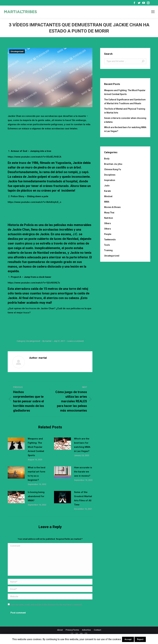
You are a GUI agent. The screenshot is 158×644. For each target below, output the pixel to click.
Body (107, 159)
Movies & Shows (112, 207)
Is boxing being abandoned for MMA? (36, 496)
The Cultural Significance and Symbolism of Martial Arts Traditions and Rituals (125, 102)
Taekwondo (110, 240)
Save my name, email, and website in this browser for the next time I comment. (46, 605)
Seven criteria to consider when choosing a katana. (125, 120)
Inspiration (110, 180)
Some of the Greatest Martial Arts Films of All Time (83, 498)
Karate (107, 191)
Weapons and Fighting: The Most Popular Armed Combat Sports (36, 447)
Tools (107, 245)
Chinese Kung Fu (113, 169)
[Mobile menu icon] (153, 12)
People (108, 234)
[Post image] (16, 444)
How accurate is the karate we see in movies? (83, 472)
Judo (107, 186)
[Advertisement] (64, 139)
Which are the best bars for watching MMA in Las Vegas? (82, 445)
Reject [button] (140, 639)
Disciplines (110, 175)
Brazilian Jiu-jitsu (113, 164)
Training (108, 250)
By (47, 341)
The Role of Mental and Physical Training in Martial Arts (125, 111)
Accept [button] (128, 639)
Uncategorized (17, 51)
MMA (107, 202)
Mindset (108, 196)
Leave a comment (75, 341)
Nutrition (109, 218)
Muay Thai (109, 213)
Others (108, 223)
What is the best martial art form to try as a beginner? (37, 474)
